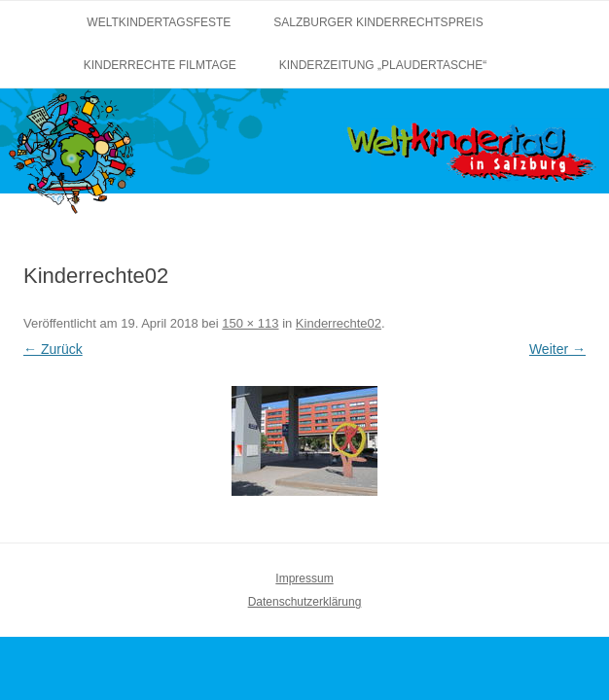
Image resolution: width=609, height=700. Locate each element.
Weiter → (557, 349)
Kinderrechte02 (339, 323)
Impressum (304, 578)
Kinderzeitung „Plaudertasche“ (383, 65)
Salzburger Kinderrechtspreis (378, 22)
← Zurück (53, 349)
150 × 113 (250, 323)
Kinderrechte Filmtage (160, 65)
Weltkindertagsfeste (159, 22)
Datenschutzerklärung (305, 602)
